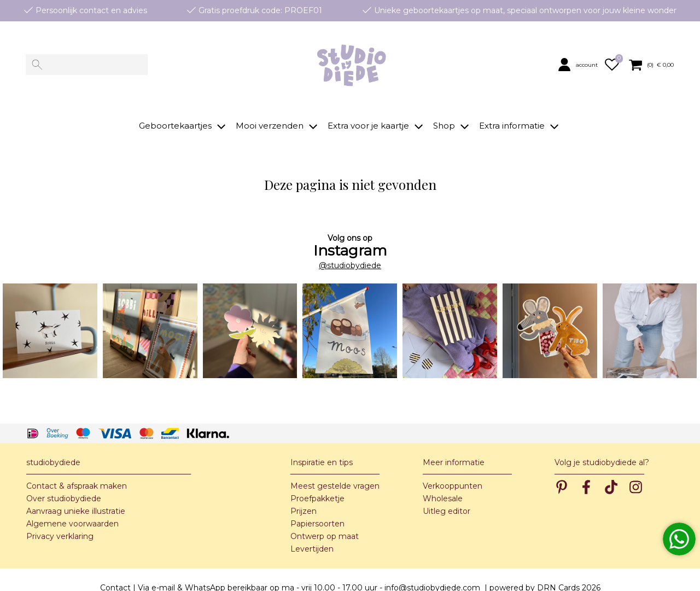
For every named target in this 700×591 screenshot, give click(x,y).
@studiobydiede (350, 249)
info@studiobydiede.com (432, 571)
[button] (579, 65)
